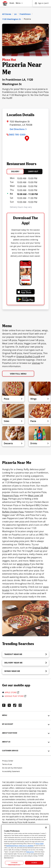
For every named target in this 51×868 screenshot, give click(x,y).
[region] (25, 846)
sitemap (36, 363)
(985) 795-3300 (17, 135)
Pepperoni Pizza (10, 495)
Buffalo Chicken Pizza (13, 512)
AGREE (34, 863)
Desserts (13, 443)
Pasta (40, 421)
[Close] (46, 827)
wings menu (23, 564)
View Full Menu (18, 374)
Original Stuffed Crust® (28, 356)
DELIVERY (15, 171)
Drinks (40, 443)
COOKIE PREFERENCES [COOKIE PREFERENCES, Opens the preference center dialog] (14, 863)
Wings (40, 399)
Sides (13, 421)
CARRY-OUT (33, 171)
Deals (12, 3)
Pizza (13, 399)
